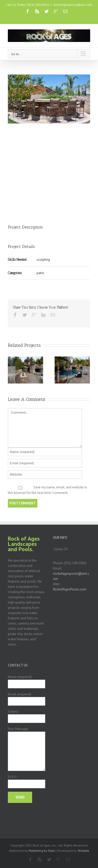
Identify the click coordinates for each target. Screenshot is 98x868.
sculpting (43, 260)
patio (40, 273)
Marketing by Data (42, 851)
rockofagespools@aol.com (73, 5)
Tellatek (83, 851)
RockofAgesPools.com (70, 589)
